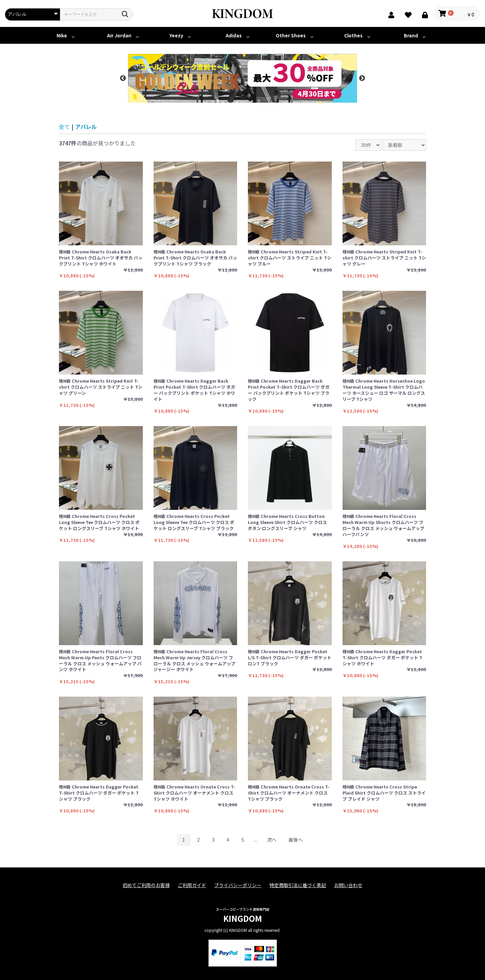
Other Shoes (291, 35)
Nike (62, 35)
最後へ (296, 840)
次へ (272, 840)
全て (64, 127)
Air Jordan (119, 35)
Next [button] (362, 78)
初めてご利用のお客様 (146, 885)
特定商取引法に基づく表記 (298, 885)
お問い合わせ (348, 885)
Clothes (353, 35)
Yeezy (176, 35)
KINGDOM (243, 918)
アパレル (86, 127)
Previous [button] (123, 78)
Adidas (234, 35)
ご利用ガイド (192, 885)
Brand (411, 35)
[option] (243, 78)
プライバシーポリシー (238, 885)
